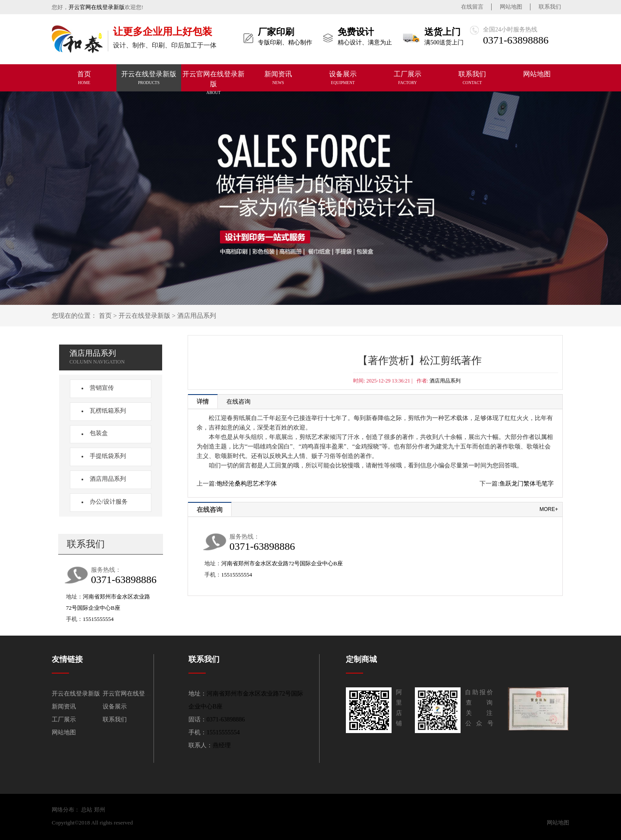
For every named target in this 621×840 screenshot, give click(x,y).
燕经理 (222, 745)
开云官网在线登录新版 (97, 7)
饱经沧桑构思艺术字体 (247, 484)
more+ (549, 509)
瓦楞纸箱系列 (105, 411)
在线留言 (472, 7)
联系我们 (550, 7)
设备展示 (115, 707)
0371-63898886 (516, 40)
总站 (87, 810)
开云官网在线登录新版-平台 (169, 823)
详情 (203, 402)
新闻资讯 (64, 707)
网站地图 (511, 7)
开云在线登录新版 (144, 316)
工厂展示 (64, 719)
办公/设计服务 (106, 502)
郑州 (100, 810)
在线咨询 (238, 402)
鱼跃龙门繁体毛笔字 (527, 484)
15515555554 (98, 619)
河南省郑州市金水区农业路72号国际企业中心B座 (282, 563)
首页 (105, 316)
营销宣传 (99, 388)
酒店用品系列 (197, 316)
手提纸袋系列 (105, 456)
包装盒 (96, 433)
